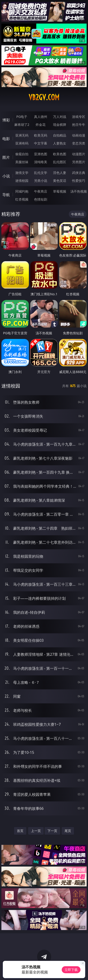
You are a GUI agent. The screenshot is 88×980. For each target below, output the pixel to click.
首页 (20, 831)
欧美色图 (60, 154)
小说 (6, 176)
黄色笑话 (60, 181)
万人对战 (60, 117)
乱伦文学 (41, 173)
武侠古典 (79, 173)
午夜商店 (41, 191)
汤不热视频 (79, 191)
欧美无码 (41, 135)
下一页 (52, 831)
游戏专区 (79, 117)
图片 (6, 157)
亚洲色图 (41, 154)
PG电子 (22, 117)
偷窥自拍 (22, 154)
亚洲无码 (22, 135)
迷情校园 (22, 181)
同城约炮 (22, 191)
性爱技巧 (79, 181)
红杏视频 (22, 199)
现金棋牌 (60, 125)
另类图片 (79, 162)
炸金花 (41, 125)
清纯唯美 (41, 162)
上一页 (36, 831)
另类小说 (41, 181)
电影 (6, 139)
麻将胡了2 (22, 125)
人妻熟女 (60, 143)
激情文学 (22, 173)
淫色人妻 (60, 173)
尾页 (68, 831)
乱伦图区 (60, 162)
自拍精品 (60, 135)
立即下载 (71, 970)
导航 (6, 195)
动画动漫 (79, 135)
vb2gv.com (44, 97)
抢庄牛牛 (79, 125)
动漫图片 (79, 154)
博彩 (6, 120)
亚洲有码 (22, 143)
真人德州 (41, 117)
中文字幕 (41, 143)
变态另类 (79, 143)
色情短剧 (41, 199)
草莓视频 (60, 191)
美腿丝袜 (22, 162)
